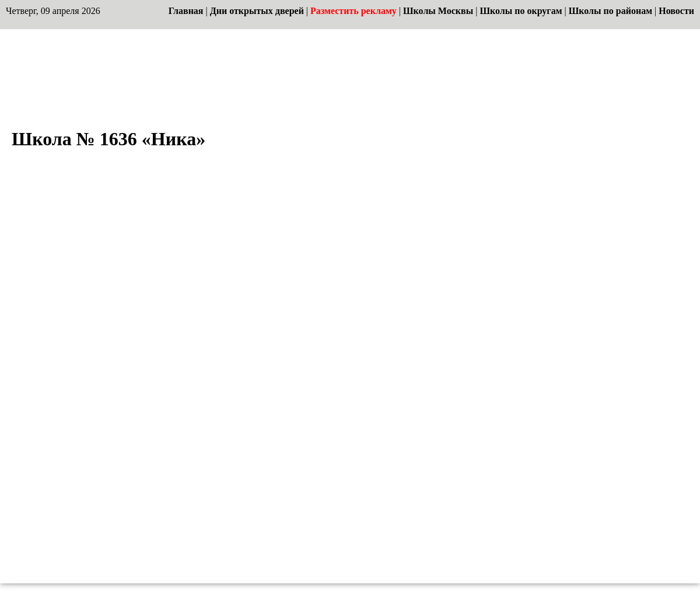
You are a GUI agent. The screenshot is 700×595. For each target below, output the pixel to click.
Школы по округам (521, 11)
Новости (676, 11)
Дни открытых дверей (257, 11)
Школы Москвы (438, 11)
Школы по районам (610, 11)
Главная (186, 11)
